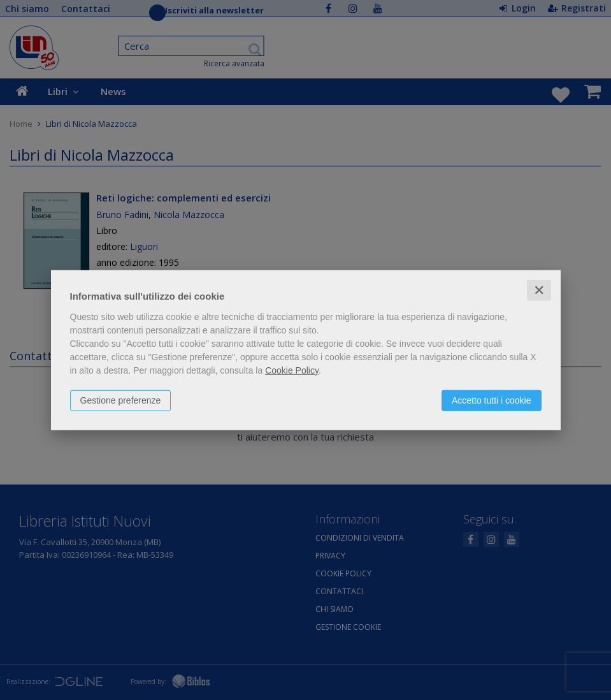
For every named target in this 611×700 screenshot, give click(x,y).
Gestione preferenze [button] (121, 400)
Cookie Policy (292, 370)
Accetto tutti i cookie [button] (492, 400)
